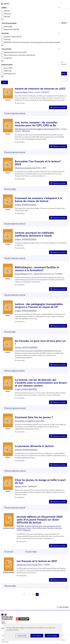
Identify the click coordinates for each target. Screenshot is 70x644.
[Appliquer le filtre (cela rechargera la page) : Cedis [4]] (7, 39)
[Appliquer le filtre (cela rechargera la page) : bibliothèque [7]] (10, 74)
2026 (6, 11)
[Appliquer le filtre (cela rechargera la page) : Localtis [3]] (8, 58)
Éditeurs (5, 33)
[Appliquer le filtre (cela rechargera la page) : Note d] (19, 55)
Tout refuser (37, 636)
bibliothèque (9, 74)
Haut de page (64, 607)
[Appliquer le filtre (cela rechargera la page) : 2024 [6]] (7, 17)
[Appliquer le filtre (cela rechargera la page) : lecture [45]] (8, 68)
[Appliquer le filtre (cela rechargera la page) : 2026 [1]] (7, 11)
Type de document (9, 23)
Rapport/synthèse (11, 29)
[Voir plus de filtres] (2, 19)
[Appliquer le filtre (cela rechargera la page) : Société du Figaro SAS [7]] (13, 37)
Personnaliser (22, 636)
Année (4, 8)
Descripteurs (7, 65)
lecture (7, 68)
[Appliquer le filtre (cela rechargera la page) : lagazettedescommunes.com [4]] (15, 52)
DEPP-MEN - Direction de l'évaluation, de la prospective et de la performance (31, 42)
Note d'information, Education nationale (19, 55)
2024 (6, 17)
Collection (6, 49)
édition (7, 71)
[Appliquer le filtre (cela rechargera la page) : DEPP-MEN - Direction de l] (32, 42)
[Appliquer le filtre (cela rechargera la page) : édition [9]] (8, 71)
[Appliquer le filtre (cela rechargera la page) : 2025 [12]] (7, 14)
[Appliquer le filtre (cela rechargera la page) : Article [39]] (8, 26)
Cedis (6, 39)
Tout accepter (52, 636)
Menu (67, 2)
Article (7, 27)
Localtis (7, 58)
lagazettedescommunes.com (14, 52)
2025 (6, 14)
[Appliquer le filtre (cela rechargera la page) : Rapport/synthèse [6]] (11, 29)
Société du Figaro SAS (12, 37)
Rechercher (64, 2)
